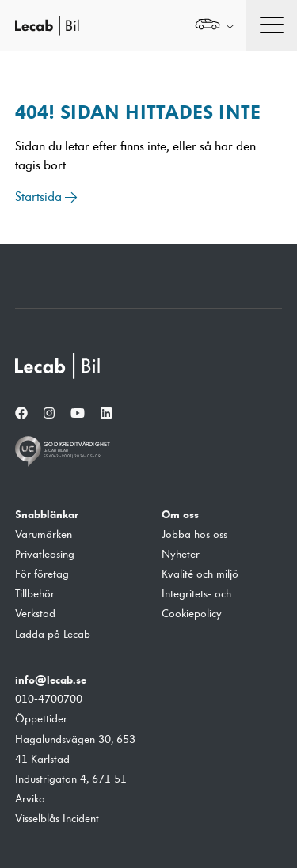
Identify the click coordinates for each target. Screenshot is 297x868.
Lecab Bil (48, 26)
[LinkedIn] (106, 414)
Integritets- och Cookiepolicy (196, 604)
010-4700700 (49, 699)
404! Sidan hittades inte (138, 112)
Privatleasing (45, 555)
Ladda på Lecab (53, 635)
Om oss (180, 514)
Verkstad (35, 614)
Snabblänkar (47, 514)
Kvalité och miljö (200, 574)
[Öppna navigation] (272, 25)
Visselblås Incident (57, 819)
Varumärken (44, 535)
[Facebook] (21, 414)
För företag (42, 574)
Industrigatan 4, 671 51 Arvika (71, 789)
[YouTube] (78, 414)
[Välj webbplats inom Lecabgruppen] (214, 26)
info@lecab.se (51, 680)
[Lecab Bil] (59, 366)
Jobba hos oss (194, 535)
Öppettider (41, 719)
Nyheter (181, 555)
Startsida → (46, 197)
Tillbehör (35, 594)
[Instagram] (49, 414)
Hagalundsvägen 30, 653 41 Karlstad (75, 750)
